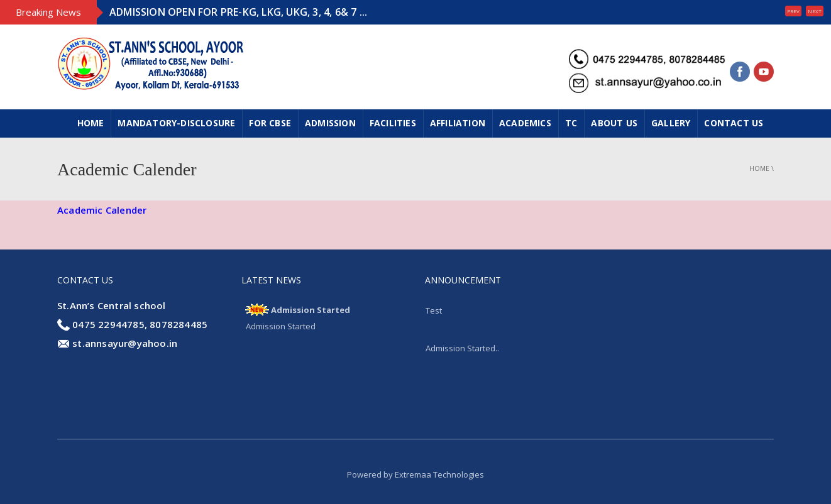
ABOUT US (614, 123)
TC (571, 123)
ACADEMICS (525, 123)
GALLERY (671, 123)
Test (434, 310)
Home (91, 123)
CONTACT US (734, 123)
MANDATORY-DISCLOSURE (176, 123)
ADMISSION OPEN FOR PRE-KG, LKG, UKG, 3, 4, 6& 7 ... (238, 12)
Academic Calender (102, 210)
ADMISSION (330, 123)
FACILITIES (393, 123)
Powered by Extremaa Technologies (415, 474)
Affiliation (458, 123)
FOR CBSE (270, 123)
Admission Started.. (462, 348)
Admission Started (311, 310)
